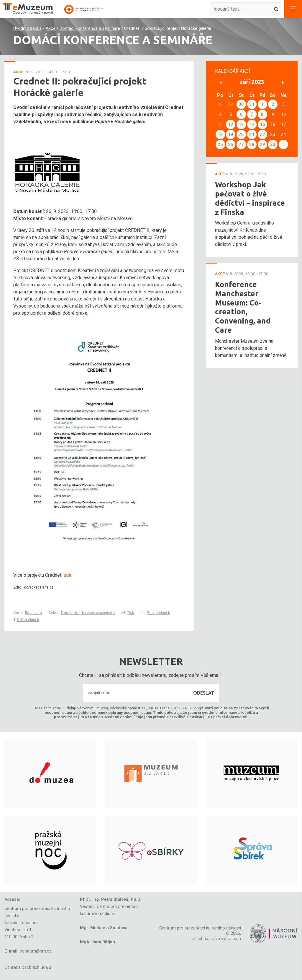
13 (241, 124)
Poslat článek (156, 612)
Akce (51, 29)
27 (241, 144)
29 (262, 144)
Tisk (128, 612)
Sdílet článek (26, 620)
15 (262, 124)
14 (252, 124)
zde (67, 575)
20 (241, 134)
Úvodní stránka (27, 29)
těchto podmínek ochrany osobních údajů (114, 712)
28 (252, 144)
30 (241, 104)
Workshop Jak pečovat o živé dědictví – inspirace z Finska (250, 198)
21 (252, 134)
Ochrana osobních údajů (28, 967)
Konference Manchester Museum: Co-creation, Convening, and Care (243, 307)
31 (252, 104)
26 (231, 144)
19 (231, 134)
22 (262, 134)
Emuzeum (33, 612)
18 (220, 134)
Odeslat (204, 693)
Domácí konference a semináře (90, 29)
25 (220, 144)
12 (231, 124)
